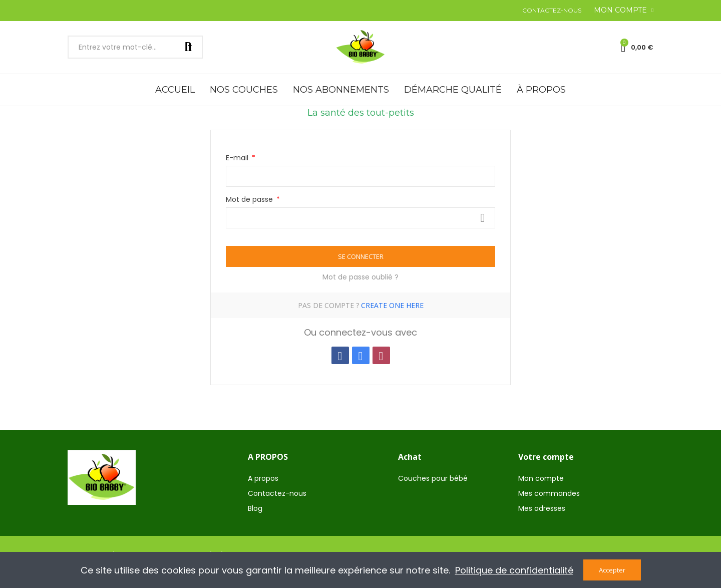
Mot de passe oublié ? (360, 277)
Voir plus (483, 218)
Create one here (392, 305)
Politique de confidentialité (514, 570)
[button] (552, 11)
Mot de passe (250, 199)
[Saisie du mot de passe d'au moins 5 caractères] (360, 218)
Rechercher (188, 47)
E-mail (238, 158)
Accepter (612, 570)
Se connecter (361, 256)
